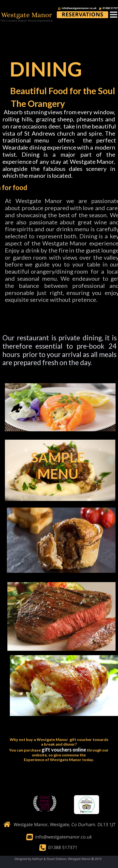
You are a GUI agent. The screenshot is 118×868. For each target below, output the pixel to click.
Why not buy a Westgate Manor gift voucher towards (59, 739)
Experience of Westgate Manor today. (59, 759)
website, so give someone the (59, 755)
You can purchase (25, 750)
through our (98, 750)
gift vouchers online (64, 750)
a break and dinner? (59, 744)
